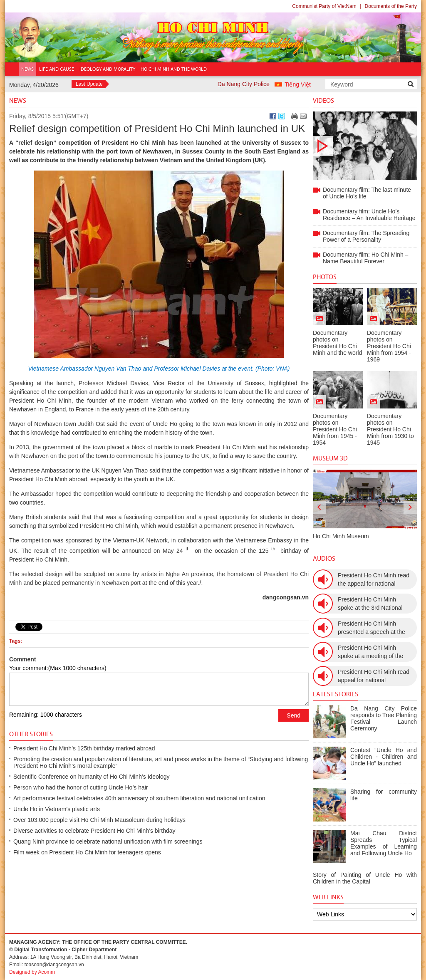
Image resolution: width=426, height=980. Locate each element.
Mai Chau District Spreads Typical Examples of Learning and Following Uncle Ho (384, 843)
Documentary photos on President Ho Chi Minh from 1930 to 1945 (390, 429)
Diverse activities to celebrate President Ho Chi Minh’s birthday (94, 831)
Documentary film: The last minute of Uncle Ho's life (365, 146)
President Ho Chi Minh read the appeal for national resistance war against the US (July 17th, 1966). (374, 580)
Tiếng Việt (298, 84)
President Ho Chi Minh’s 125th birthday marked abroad (84, 748)
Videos (323, 100)
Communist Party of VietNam (324, 6)
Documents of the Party (391, 6)
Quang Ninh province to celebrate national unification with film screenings (108, 841)
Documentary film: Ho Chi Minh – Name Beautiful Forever (365, 258)
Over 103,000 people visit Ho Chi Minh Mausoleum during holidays (99, 820)
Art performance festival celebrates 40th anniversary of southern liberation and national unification (139, 798)
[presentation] (319, 507)
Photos (325, 277)
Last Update (89, 84)
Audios (324, 558)
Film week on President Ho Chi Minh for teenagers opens (87, 852)
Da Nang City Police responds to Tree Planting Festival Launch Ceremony (384, 718)
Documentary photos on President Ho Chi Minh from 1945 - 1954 (335, 429)
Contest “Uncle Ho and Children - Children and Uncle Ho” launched (384, 757)
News (18, 100)
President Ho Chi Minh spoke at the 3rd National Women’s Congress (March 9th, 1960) (373, 604)
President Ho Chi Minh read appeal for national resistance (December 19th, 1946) (374, 676)
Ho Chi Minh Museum (341, 536)
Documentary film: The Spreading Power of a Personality (366, 236)
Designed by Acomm (32, 972)
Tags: (16, 641)
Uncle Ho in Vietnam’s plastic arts (57, 809)
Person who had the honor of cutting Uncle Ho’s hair (81, 787)
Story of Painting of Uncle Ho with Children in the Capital (365, 878)
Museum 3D (330, 458)
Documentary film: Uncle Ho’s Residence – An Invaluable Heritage (369, 215)
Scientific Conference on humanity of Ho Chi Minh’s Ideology (92, 777)
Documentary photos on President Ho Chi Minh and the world (337, 343)
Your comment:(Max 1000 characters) (58, 668)
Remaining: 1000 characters (46, 715)
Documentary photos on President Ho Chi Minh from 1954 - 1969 (389, 346)
